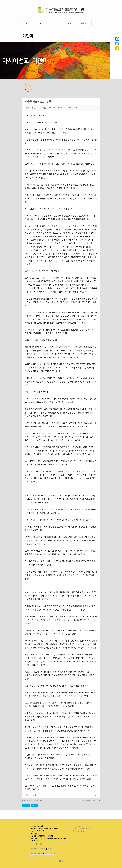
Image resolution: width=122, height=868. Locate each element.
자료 (69, 23)
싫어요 (36, 795)
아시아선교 (29, 89)
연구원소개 (34, 848)
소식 (57, 23)
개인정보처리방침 (37, 853)
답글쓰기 (35, 805)
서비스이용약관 (50, 853)
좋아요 (28, 795)
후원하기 (84, 23)
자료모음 (29, 87)
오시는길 (43, 848)
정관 (49, 848)
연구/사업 (25, 23)
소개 (98, 23)
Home (28, 84)
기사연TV (42, 23)
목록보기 (26, 805)
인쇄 (95, 795)
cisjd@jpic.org (36, 843)
